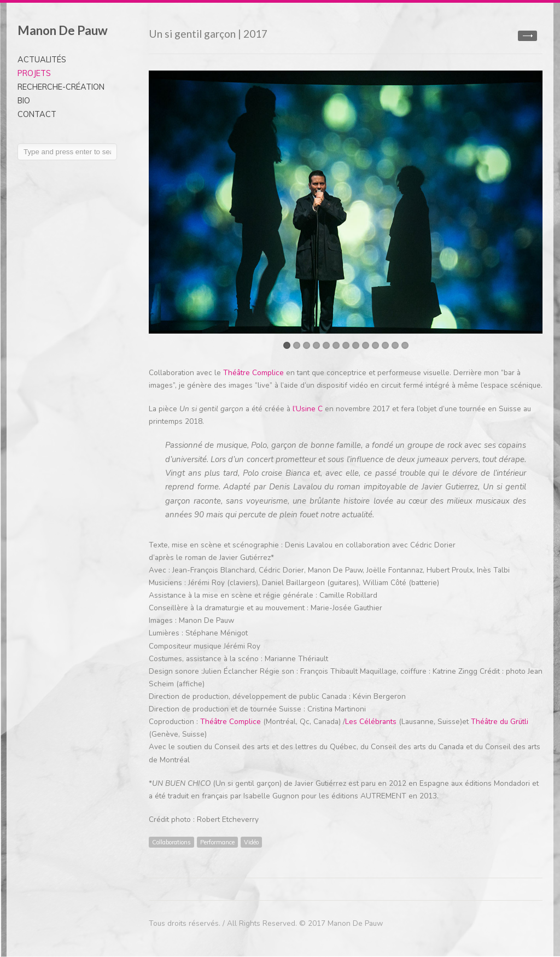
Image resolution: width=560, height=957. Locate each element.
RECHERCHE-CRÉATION (61, 87)
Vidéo (251, 842)
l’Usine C (309, 409)
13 (405, 345)
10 (375, 345)
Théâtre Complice (253, 373)
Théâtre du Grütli (500, 722)
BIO (24, 101)
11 (385, 345)
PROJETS (34, 73)
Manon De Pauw (63, 30)
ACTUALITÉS (42, 60)
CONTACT (37, 114)
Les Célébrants (371, 722)
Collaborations (171, 842)
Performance (217, 842)
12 (395, 345)
